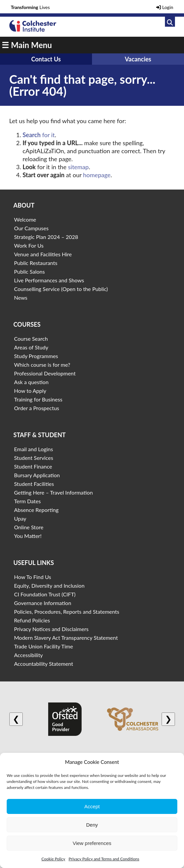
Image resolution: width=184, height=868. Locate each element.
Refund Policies (32, 620)
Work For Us (29, 245)
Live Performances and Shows (49, 280)
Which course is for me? (42, 365)
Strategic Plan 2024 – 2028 (46, 237)
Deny (92, 825)
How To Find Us (33, 577)
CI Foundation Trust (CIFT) (45, 594)
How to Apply (30, 391)
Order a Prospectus (37, 408)
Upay (20, 518)
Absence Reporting (36, 510)
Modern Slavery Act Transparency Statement (66, 638)
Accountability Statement (43, 664)
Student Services (34, 458)
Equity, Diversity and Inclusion (49, 586)
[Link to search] (170, 22)
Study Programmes (36, 356)
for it (39, 135)
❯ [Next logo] (168, 719)
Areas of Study (31, 347)
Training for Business (38, 399)
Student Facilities (34, 484)
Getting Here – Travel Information (53, 492)
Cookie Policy (53, 859)
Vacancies (138, 59)
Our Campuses (31, 228)
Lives (30, 7)
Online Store (29, 527)
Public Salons (29, 271)
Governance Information (43, 603)
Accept (92, 806)
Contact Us (46, 59)
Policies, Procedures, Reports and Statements (67, 612)
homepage (97, 175)
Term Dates (27, 501)
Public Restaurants (36, 263)
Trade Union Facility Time (43, 646)
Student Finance (33, 466)
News (21, 298)
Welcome (25, 219)
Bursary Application (37, 475)
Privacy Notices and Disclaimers (51, 629)
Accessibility (28, 655)
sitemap (78, 167)
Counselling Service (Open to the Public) (61, 289)
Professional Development (45, 373)
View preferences (92, 843)
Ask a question (31, 382)
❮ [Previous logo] (16, 719)
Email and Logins (33, 449)
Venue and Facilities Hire (43, 254)
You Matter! (28, 536)
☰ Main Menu (27, 45)
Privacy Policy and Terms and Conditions (104, 859)
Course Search (31, 339)
